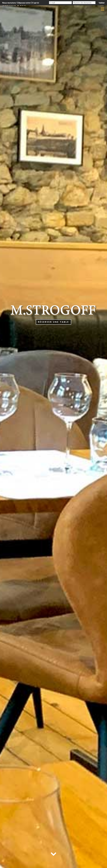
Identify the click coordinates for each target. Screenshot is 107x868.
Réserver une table (53, 322)
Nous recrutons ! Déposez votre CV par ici (21, 3)
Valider (102, 3)
